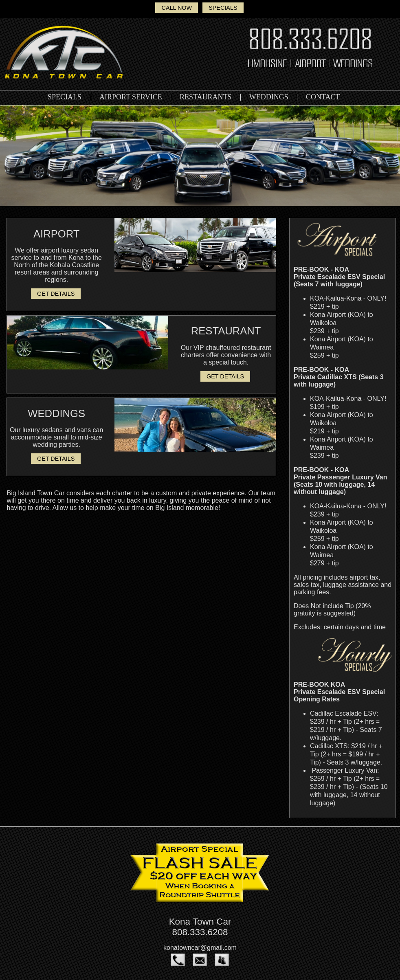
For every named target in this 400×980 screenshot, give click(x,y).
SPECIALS (223, 8)
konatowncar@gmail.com (200, 948)
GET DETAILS (56, 294)
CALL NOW (177, 8)
